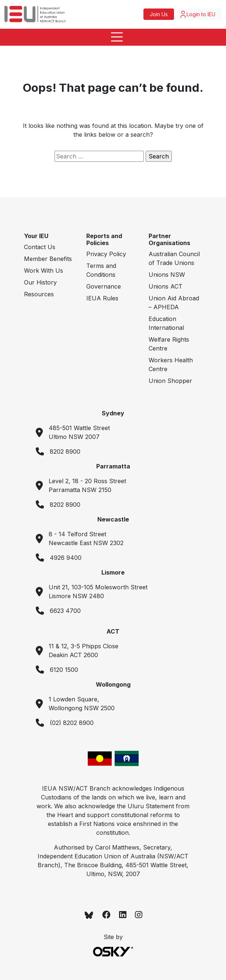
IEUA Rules (102, 298)
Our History (40, 282)
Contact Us (40, 247)
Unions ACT (166, 286)
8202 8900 (65, 451)
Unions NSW (167, 275)
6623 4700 (65, 611)
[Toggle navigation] (113, 37)
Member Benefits (48, 259)
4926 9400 (66, 558)
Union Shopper (170, 381)
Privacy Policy (106, 254)
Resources (39, 294)
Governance (104, 286)
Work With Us (44, 271)
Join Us (159, 14)
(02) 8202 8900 (72, 723)
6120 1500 (64, 670)
